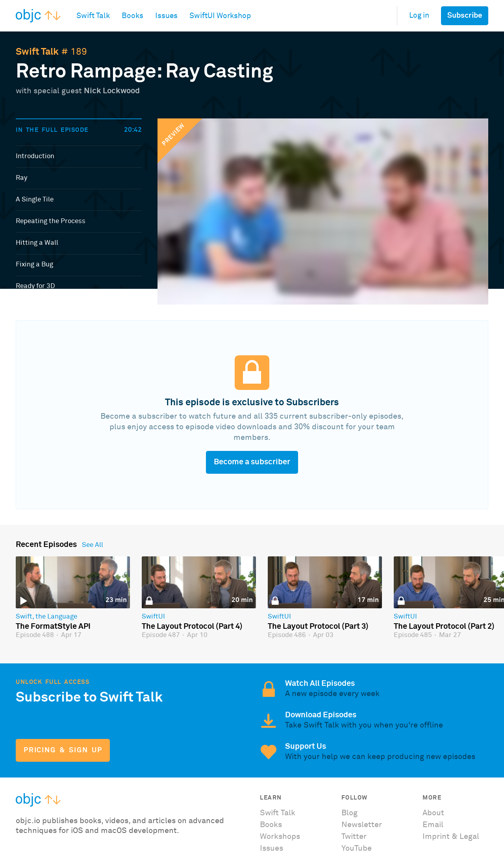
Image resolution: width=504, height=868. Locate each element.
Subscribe (465, 16)
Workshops (280, 837)
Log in (419, 16)
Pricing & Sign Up (63, 750)
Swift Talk (37, 52)
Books (271, 825)
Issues (271, 848)
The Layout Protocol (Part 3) (318, 626)
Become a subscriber (252, 462)
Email (433, 825)
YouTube (357, 848)
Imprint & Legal (451, 837)
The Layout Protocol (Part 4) (192, 626)
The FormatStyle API (53, 626)
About (433, 813)
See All (93, 545)
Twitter (354, 837)
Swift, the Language (46, 617)
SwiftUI (153, 617)
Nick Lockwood (112, 91)
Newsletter (362, 825)
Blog (349, 813)
